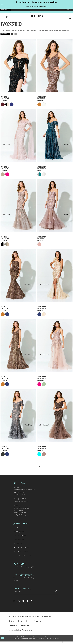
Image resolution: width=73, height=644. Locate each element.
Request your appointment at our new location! (36, 2)
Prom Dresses (19, 542)
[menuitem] (7, 10)
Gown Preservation (21, 554)
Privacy (37, 624)
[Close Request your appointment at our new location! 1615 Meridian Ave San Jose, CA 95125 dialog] (2, 4)
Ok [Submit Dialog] (3, 641)
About (16, 530)
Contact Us (18, 546)
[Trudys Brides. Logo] (36, 19)
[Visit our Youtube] (23, 604)
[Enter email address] (36, 595)
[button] (70, 19)
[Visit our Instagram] (14, 604)
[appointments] (36, 14)
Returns (13, 624)
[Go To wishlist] (7, 19)
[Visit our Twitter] (19, 604)
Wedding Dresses (20, 534)
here (43, 642)
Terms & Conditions (19, 628)
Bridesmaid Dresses (21, 538)
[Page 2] (38, 469)
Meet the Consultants (21, 550)
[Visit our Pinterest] (31, 604)
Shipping (25, 624)
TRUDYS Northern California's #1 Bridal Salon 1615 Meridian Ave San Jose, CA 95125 (24, 493)
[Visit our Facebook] (28, 604)
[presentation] (18, 68)
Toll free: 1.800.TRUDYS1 (21, 504)
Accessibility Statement (22, 558)
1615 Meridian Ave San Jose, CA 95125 (37, 7)
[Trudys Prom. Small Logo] (7, 10)
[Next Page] (40, 469)
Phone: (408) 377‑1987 (20, 501)
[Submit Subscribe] (55, 595)
